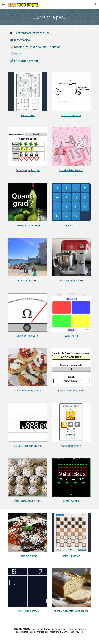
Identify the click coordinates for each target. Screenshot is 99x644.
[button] (4, 4)
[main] (49, 17)
